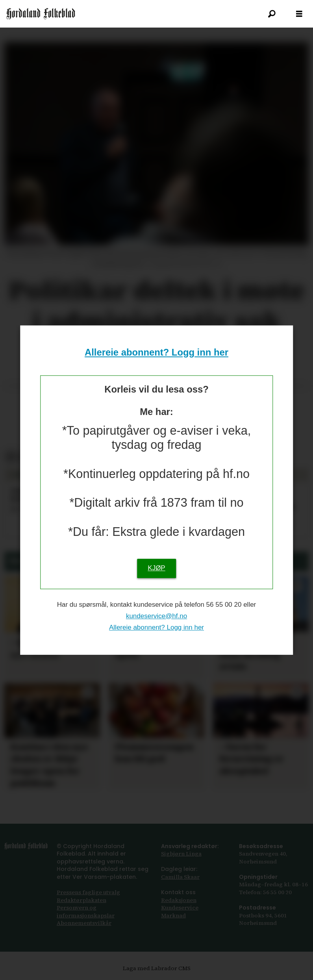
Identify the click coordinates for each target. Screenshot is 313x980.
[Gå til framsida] (41, 14)
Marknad (173, 915)
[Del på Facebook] (11, 457)
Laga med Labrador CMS (157, 968)
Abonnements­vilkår (84, 923)
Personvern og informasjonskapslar (86, 911)
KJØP (156, 568)
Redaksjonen (179, 900)
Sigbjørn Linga (181, 854)
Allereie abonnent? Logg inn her (156, 353)
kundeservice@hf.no (156, 616)
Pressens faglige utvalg (88, 892)
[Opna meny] (299, 14)
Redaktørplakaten (81, 900)
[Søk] (272, 14)
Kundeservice (180, 908)
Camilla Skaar (180, 877)
